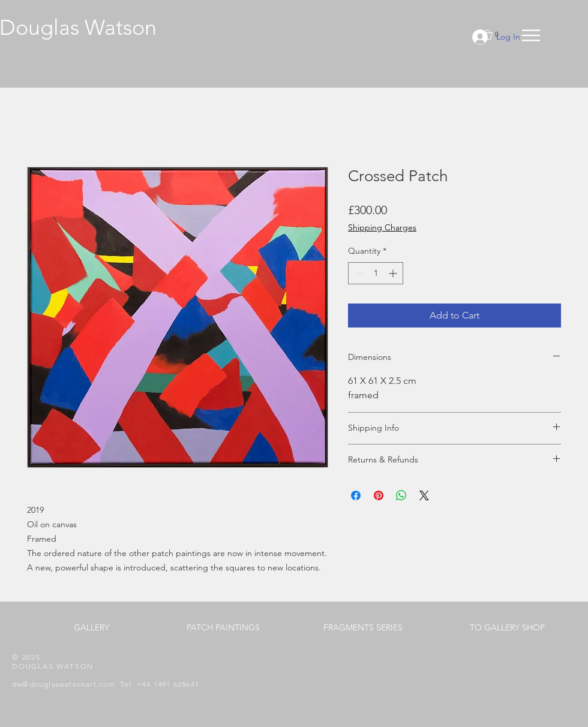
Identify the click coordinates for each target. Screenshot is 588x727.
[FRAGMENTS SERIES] (363, 628)
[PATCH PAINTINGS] (223, 628)
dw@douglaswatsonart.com (64, 684)
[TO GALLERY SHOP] (507, 628)
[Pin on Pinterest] (379, 495)
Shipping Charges (382, 227)
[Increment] (394, 273)
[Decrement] (357, 273)
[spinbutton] (376, 273)
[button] (531, 35)
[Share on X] (424, 495)
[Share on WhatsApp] (401, 495)
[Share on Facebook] (356, 495)
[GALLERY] (91, 628)
